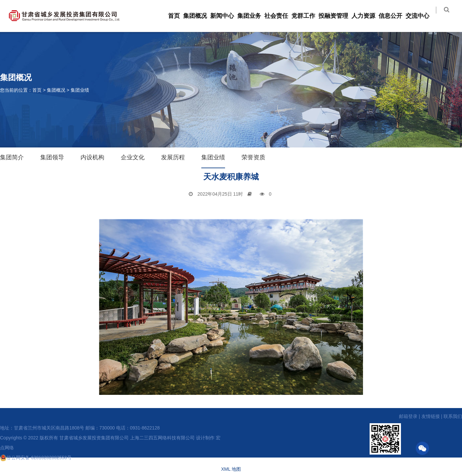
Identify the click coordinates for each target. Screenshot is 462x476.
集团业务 (253, 16)
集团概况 (199, 16)
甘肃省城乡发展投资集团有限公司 (94, 438)
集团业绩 (80, 90)
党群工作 (307, 16)
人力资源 (367, 16)
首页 (178, 16)
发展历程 (173, 157)
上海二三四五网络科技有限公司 (162, 438)
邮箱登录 (408, 416)
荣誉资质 (253, 157)
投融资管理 (337, 16)
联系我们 (453, 416)
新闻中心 (226, 16)
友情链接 (431, 416)
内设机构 (92, 157)
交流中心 (421, 16)
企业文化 (133, 157)
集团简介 (12, 157)
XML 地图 (231, 469)
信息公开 (394, 16)
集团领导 (52, 157)
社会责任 (280, 16)
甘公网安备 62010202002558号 (36, 458)
